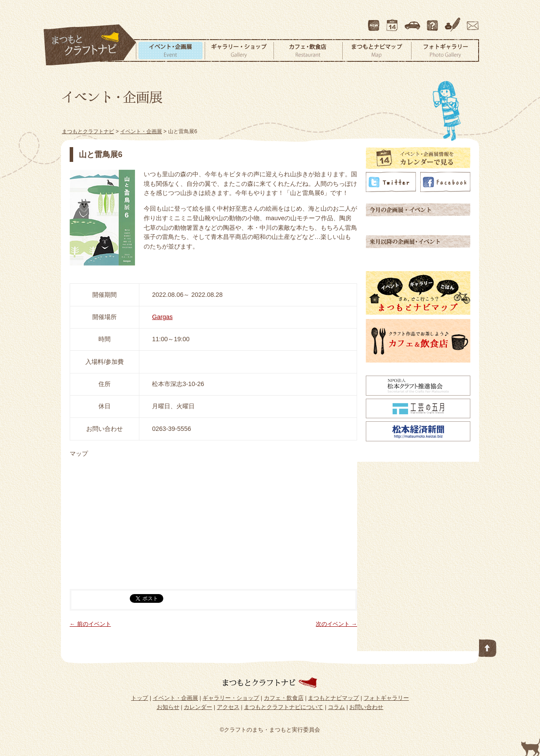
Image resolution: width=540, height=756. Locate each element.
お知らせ (168, 707)
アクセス (413, 21)
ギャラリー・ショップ (239, 50)
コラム (454, 21)
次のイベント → (336, 624)
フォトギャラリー (445, 50)
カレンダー (394, 21)
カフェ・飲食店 (308, 50)
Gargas (162, 317)
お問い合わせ (471, 21)
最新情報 (374, 21)
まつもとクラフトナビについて (433, 21)
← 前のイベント (90, 624)
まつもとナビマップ (377, 50)
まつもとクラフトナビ (90, 45)
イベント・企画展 (170, 50)
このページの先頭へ (488, 646)
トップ (140, 698)
